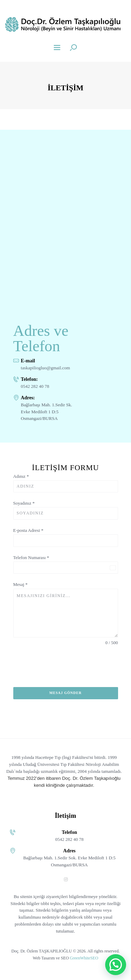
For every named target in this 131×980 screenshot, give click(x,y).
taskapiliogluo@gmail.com (46, 368)
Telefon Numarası (31, 557)
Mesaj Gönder (65, 693)
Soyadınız (24, 503)
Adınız (21, 476)
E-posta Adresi (28, 530)
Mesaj (21, 584)
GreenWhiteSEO (84, 958)
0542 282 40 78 (35, 386)
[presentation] (66, 670)
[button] (116, 965)
